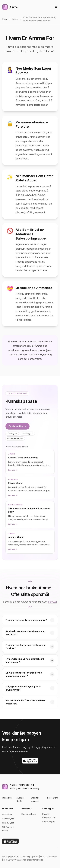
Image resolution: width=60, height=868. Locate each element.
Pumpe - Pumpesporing (49, 816)
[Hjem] (10, 7)
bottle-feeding (15, 438)
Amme (15, 19)
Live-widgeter (8, 818)
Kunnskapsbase (29, 814)
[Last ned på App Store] (30, 761)
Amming (12, 434)
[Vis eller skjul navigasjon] (56, 7)
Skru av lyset (8, 823)
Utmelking (27, 434)
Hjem (4, 19)
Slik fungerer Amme (8, 829)
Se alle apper (48, 822)
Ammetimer (7, 814)
